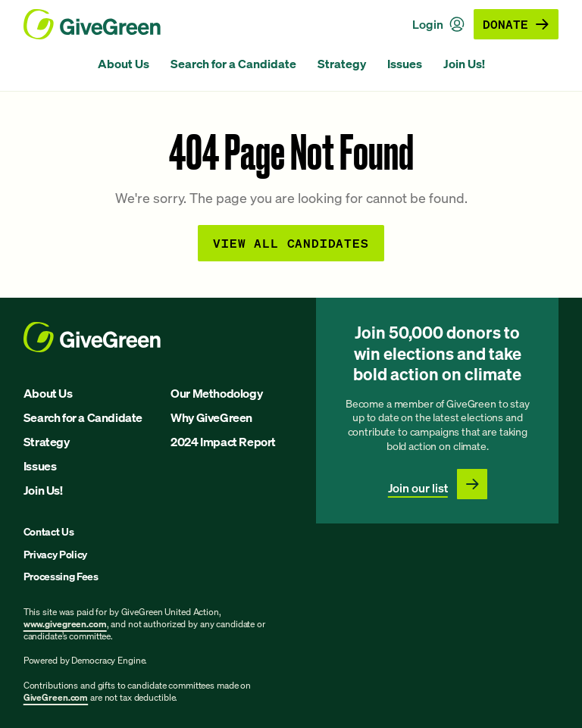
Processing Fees (61, 576)
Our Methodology (216, 393)
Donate (516, 24)
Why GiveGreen (211, 417)
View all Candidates (291, 243)
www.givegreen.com (65, 624)
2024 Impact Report (223, 442)
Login (438, 24)
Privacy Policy (55, 554)
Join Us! (464, 64)
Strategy (342, 64)
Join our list (418, 488)
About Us (124, 64)
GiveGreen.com (56, 697)
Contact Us (49, 531)
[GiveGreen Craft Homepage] (92, 24)
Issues (405, 64)
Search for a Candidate (233, 64)
